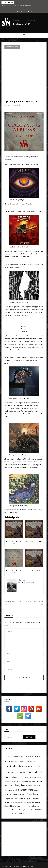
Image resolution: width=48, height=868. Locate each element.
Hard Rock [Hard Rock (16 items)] (9, 785)
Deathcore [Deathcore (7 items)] (22, 773)
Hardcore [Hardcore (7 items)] (39, 781)
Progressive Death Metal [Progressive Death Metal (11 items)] (14, 799)
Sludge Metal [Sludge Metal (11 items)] (10, 806)
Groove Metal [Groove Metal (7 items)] (31, 781)
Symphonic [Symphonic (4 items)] (37, 806)
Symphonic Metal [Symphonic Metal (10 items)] (27, 810)
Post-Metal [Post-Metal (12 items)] (22, 794)
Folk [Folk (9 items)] (24, 778)
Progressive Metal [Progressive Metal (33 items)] (33, 798)
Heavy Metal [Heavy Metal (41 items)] (21, 785)
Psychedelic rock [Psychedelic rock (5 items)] (21, 803)
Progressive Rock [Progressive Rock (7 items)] (10, 803)
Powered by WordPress (8, 866)
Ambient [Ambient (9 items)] (17, 757)
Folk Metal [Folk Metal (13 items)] (31, 778)
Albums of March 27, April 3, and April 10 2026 (16, 5)
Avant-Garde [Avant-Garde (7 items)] (15, 761)
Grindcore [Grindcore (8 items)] (22, 781)
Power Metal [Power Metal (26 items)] (33, 794)
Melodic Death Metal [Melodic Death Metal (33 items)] (23, 790)
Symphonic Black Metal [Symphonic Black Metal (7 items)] (12, 810)
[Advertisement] (24, 74)
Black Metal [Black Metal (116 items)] (12, 766)
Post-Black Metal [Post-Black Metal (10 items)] (11, 794)
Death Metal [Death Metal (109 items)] (34, 772)
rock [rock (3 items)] (28, 803)
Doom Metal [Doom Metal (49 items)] (11, 777)
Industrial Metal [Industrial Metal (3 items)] (32, 786)
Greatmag (23, 866)
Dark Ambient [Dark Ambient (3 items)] (35, 767)
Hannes (7, 105)
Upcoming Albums (12, 47)
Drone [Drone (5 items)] (20, 778)
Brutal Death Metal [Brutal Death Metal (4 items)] (26, 767)
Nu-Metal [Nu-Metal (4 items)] (37, 790)
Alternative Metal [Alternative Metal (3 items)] (9, 757)
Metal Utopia (22, 24)
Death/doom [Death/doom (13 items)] (12, 772)
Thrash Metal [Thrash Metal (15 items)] (22, 814)
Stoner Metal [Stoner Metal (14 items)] (28, 806)
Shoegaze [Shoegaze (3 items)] (32, 803)
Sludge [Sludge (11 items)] (38, 802)
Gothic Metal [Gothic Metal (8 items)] (14, 781)
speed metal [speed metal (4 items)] (19, 806)
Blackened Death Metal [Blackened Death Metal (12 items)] (29, 761)
